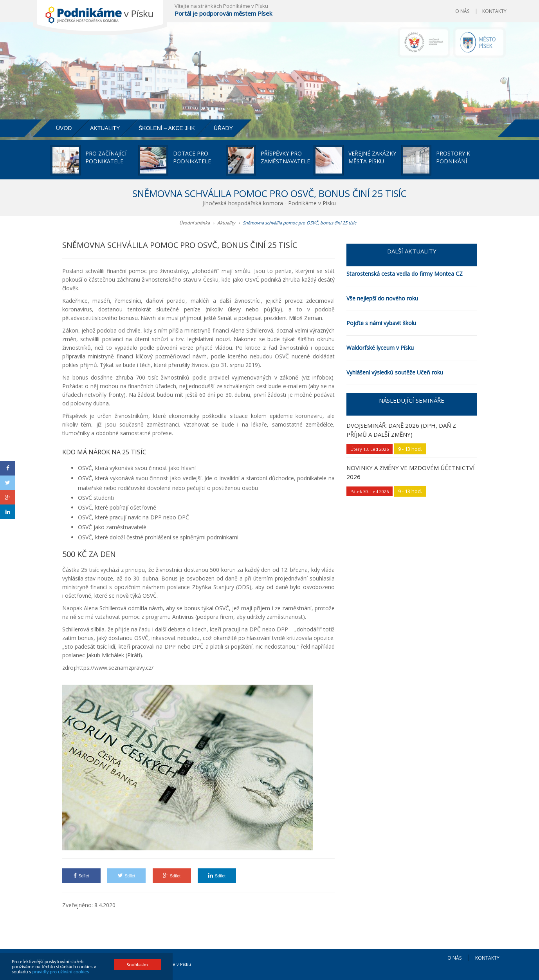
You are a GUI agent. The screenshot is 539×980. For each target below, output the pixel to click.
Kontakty (494, 11)
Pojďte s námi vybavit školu (381, 323)
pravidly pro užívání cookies (61, 972)
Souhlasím (137, 965)
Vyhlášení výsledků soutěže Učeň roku (395, 372)
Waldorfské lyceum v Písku (380, 348)
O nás (462, 11)
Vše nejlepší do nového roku (382, 298)
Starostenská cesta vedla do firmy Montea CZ (405, 274)
